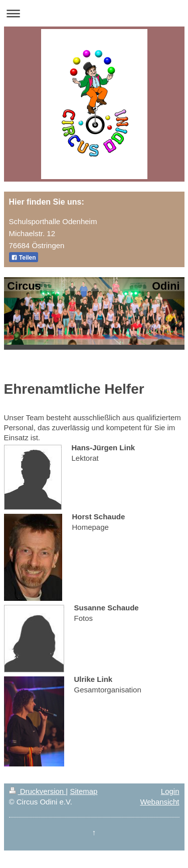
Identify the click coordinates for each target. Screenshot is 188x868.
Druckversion (38, 791)
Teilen (24, 258)
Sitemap (83, 791)
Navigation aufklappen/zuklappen (94, 13)
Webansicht (159, 802)
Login (170, 791)
